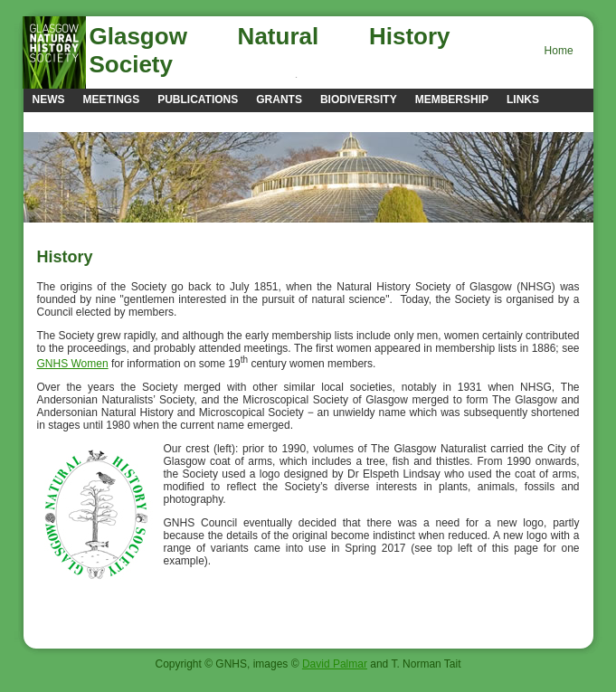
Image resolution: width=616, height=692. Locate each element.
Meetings (112, 100)
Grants (279, 100)
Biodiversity (359, 100)
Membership (452, 100)
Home (559, 51)
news (49, 100)
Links (523, 100)
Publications (198, 100)
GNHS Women (73, 364)
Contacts (62, 121)
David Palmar (335, 664)
